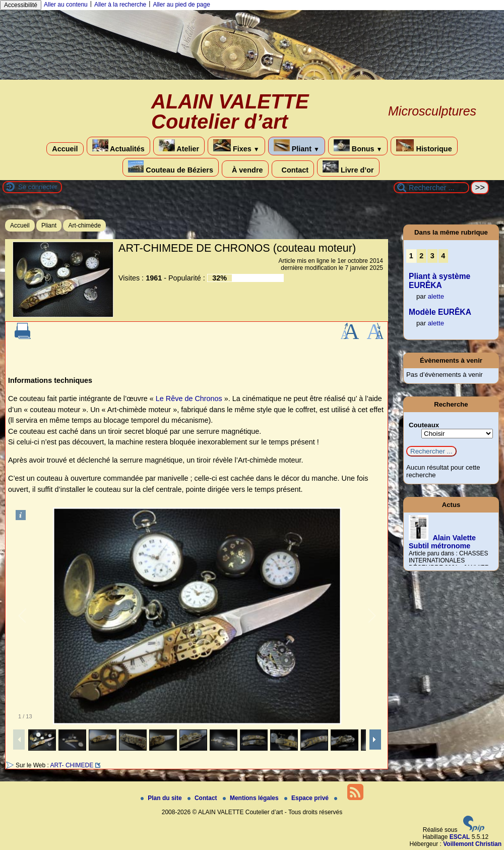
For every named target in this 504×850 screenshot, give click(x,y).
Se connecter (38, 187)
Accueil (65, 149)
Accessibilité (21, 5)
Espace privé (307, 798)
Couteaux (424, 425)
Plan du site (162, 798)
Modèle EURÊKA (440, 312)
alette (436, 296)
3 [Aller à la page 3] (432, 256)
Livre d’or (348, 167)
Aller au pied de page (181, 5)
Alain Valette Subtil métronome (442, 542)
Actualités (118, 146)
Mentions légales (251, 798)
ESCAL (460, 837)
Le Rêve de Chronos (189, 399)
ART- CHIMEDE (72, 765)
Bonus (358, 146)
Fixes (236, 146)
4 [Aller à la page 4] (443, 256)
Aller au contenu (66, 5)
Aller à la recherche (120, 5)
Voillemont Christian (472, 844)
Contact (293, 169)
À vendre (245, 169)
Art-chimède (84, 225)
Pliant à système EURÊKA (439, 281)
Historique (424, 146)
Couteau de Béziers (171, 167)
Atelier (179, 146)
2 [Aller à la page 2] (421, 256)
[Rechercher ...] (431, 188)
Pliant (297, 146)
